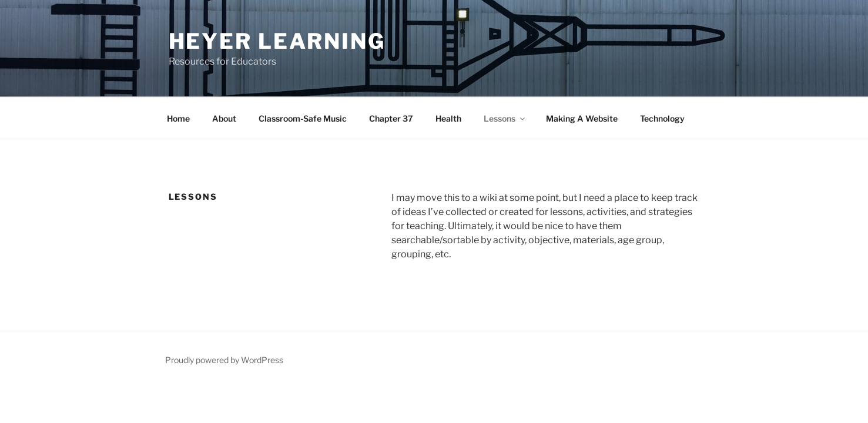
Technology (662, 118)
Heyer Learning (277, 41)
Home (178, 118)
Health (448, 118)
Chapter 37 (391, 118)
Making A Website (582, 118)
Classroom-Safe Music (303, 118)
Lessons (505, 118)
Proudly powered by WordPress (224, 360)
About (224, 118)
